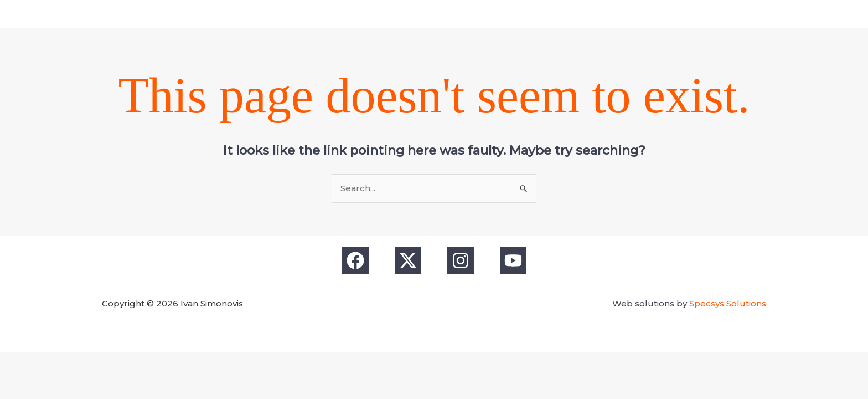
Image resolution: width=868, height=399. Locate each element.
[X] (423, 14)
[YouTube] (467, 14)
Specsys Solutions (728, 303)
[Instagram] (445, 14)
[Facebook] (401, 14)
